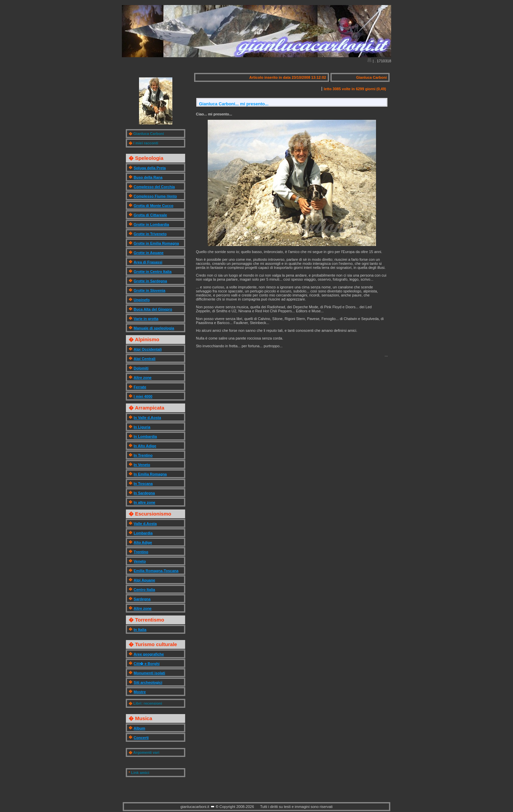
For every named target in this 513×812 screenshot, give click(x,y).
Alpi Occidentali (148, 349)
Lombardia (143, 533)
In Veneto (142, 465)
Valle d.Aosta (145, 524)
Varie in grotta (146, 319)
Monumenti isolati (149, 673)
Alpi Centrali (145, 359)
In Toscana (143, 484)
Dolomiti (141, 368)
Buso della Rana (148, 177)
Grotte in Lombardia (151, 224)
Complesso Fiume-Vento (155, 196)
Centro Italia (144, 590)
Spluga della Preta (150, 168)
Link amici (140, 773)
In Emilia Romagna (150, 474)
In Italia (140, 630)
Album (139, 728)
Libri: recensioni (148, 703)
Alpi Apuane (144, 580)
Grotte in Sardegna (150, 281)
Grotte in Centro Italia (152, 272)
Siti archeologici (148, 682)
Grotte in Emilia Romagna (156, 243)
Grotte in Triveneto (150, 234)
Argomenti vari (146, 752)
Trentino (141, 552)
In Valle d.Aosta (147, 418)
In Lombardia (145, 436)
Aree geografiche (149, 654)
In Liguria (142, 427)
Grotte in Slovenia (149, 290)
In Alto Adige (145, 446)
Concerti (141, 738)
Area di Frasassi (148, 262)
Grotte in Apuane (149, 253)
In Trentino (143, 455)
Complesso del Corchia (154, 187)
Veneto (140, 561)
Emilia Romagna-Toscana (156, 571)
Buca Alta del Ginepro (153, 309)
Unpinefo (142, 300)
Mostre (140, 692)
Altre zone (143, 378)
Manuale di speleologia (154, 328)
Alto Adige (143, 542)
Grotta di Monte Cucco (153, 206)
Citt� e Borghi (147, 664)
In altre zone (144, 502)
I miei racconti (146, 143)
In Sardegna (144, 493)
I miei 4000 (143, 396)
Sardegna (142, 599)
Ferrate (140, 387)
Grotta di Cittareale (150, 215)
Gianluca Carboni (149, 134)
